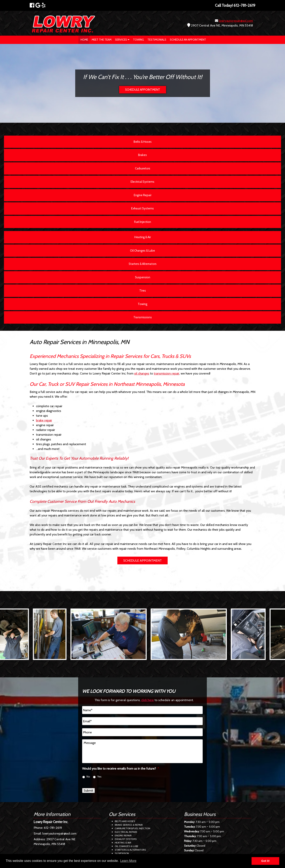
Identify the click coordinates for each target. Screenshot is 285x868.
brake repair (44, 420)
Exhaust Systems (142, 208)
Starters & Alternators (143, 264)
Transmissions (143, 317)
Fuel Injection (143, 222)
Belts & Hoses (143, 142)
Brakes (142, 155)
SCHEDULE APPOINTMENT (143, 90)
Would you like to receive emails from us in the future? (121, 769)
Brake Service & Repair (129, 825)
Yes (99, 777)
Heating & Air (143, 237)
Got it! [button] (265, 861)
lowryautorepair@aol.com (236, 21)
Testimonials (157, 40)
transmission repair (167, 373)
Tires (143, 291)
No (88, 777)
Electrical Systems (142, 182)
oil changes (142, 373)
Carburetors (143, 168)
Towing (138, 40)
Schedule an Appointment (188, 40)
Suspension (143, 277)
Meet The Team (102, 40)
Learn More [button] (128, 861)
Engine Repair (143, 195)
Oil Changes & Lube (142, 251)
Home (84, 40)
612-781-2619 (53, 828)
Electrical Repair (126, 832)
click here (148, 700)
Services (122, 40)
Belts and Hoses (125, 821)
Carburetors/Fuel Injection (133, 828)
